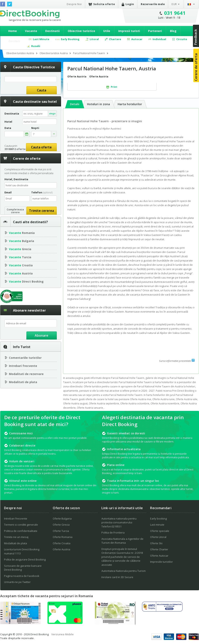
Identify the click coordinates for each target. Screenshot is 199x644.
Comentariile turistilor (25, 358)
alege (52, 113)
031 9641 (175, 13)
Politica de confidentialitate (21, 531)
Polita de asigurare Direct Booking (25, 559)
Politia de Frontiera (113, 533)
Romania (22, 233)
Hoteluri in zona (98, 104)
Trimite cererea (41, 211)
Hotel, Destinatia (16, 179)
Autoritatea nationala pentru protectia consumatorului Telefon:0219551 (119, 522)
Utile (107, 31)
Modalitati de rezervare (26, 374)
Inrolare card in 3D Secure (117, 577)
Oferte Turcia (61, 531)
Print (112, 87)
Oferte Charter (159, 549)
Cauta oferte (41, 147)
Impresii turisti (129, 31)
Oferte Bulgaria (62, 519)
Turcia (20, 257)
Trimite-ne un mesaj (16, 537)
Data (8, 128)
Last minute (157, 525)
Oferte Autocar (159, 556)
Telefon (42, 192)
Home (13, 31)
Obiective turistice (81, 31)
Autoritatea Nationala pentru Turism (124, 571)
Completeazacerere (15, 211)
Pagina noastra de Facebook (22, 576)
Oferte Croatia (62, 543)
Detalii (75, 104)
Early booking (158, 519)
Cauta (42, 90)
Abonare (41, 335)
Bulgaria (22, 241)
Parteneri (155, 31)
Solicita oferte (102, 4)
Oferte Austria (61, 549)
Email (8, 192)
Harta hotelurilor (130, 104)
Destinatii (52, 31)
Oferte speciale (160, 531)
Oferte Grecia (61, 525)
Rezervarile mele (153, 4)
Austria (21, 273)
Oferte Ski (156, 543)
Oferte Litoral (158, 537)
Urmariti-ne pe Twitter (17, 582)
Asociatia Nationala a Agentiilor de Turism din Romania (122, 541)
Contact (14, 41)
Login (128, 4)
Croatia (21, 265)
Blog (173, 31)
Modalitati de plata (23, 382)
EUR (174, 4)
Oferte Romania (63, 537)
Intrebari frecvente (23, 366)
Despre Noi (74, 4)
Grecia (20, 249)
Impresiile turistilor (161, 562)
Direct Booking (30, 14)
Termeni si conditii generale (21, 525)
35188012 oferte (15, 149)
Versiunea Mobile (62, 634)
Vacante (31, 31)
